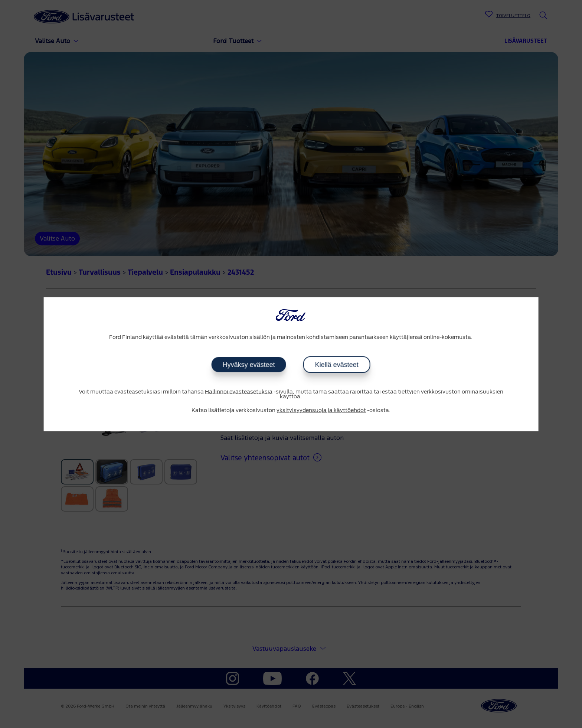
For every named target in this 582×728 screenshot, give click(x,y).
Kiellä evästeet (337, 365)
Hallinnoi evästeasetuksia (239, 392)
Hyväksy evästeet (249, 365)
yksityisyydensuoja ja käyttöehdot (321, 411)
